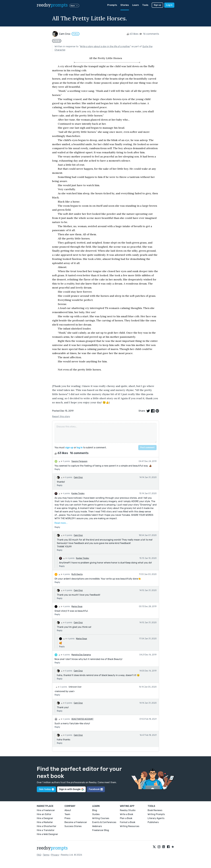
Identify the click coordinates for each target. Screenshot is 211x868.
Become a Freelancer (76, 822)
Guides (96, 814)
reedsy (52, 848)
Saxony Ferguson (79, 461)
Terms (46, 855)
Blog (95, 810)
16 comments (149, 34)
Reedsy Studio (128, 810)
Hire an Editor (44, 814)
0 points (67, 735)
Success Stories (73, 826)
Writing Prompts (156, 814)
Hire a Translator (46, 830)
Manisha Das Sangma (81, 655)
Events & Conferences (104, 822)
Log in (169, 5)
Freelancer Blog (101, 830)
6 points (67, 477)
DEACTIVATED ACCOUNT (82, 719)
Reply (57, 469)
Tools (145, 5)
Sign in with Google (71, 789)
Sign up (157, 5)
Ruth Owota (77, 574)
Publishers (153, 822)
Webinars (97, 826)
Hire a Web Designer (47, 834)
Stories (125, 5)
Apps (74, 6)
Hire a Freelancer (46, 810)
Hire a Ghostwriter (47, 826)
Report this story (61, 416)
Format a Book (128, 822)
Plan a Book (126, 818)
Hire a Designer (45, 818)
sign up (69, 448)
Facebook (96, 789)
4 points (64, 493)
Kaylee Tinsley (78, 493)
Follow (76, 34)
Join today (46, 789)
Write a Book (127, 814)
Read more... (61, 523)
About (68, 810)
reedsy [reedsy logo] (52, 5)
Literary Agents (156, 818)
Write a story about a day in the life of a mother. (105, 46)
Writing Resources (130, 826)
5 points (64, 461)
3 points (61, 687)
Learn (136, 5)
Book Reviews (155, 810)
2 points (64, 719)
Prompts (112, 5)
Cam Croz (78, 477)
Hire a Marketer (45, 822)
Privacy (55, 855)
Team (67, 814)
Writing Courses (101, 818)
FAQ (39, 855)
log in (80, 448)
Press (67, 818)
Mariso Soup (77, 606)
